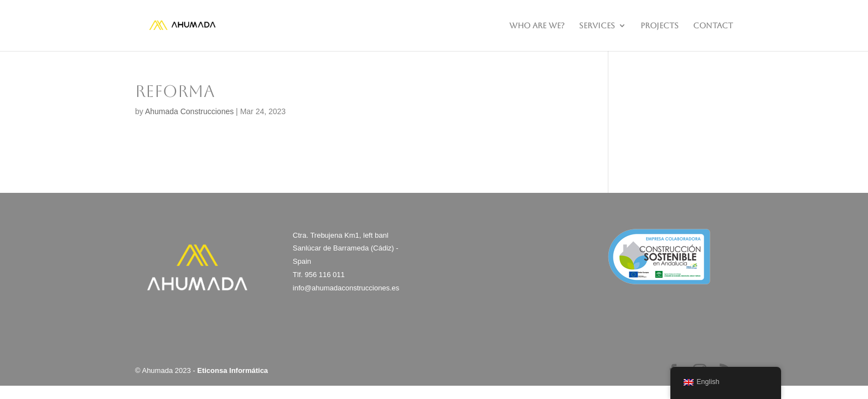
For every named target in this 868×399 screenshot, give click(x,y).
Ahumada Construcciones (189, 111)
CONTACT (713, 26)
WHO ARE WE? (537, 26)
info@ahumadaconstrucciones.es (346, 288)
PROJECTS (660, 26)
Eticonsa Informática (232, 370)
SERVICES (597, 26)
